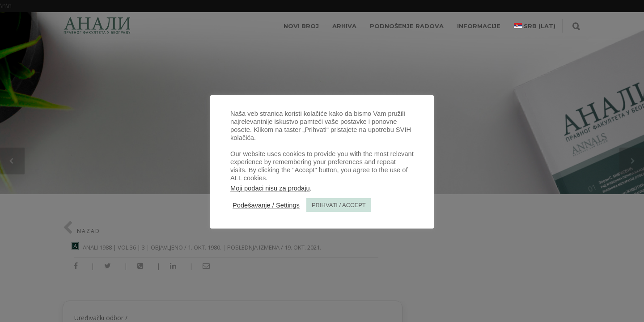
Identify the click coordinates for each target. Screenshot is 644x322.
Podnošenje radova (407, 26)
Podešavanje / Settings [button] (266, 205)
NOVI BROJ (301, 26)
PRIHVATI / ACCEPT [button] (339, 205)
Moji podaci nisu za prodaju (270, 188)
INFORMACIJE (479, 26)
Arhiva (344, 26)
